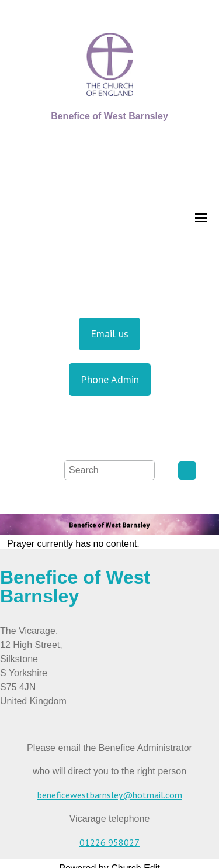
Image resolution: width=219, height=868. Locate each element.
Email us (109, 334)
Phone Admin (110, 379)
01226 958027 (109, 842)
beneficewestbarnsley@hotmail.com (110, 795)
